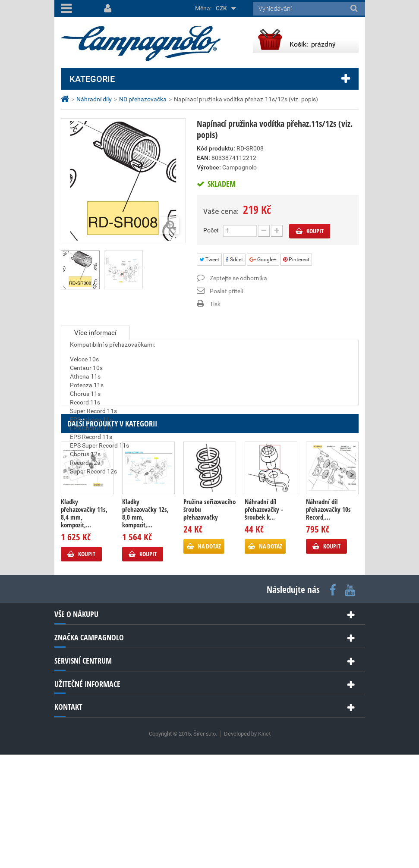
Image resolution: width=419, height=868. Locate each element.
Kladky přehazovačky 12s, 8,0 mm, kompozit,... (145, 627)
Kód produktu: (216, 148)
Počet (211, 230)
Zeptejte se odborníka (238, 278)
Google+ (263, 260)
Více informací (95, 333)
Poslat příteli (226, 291)
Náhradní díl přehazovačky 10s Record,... (328, 623)
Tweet (209, 260)
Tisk (215, 304)
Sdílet (234, 260)
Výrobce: (209, 167)
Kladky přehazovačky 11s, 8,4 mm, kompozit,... (84, 627)
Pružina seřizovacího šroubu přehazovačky (209, 623)
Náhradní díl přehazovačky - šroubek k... (264, 623)
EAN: (203, 158)
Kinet (264, 847)
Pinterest (296, 260)
